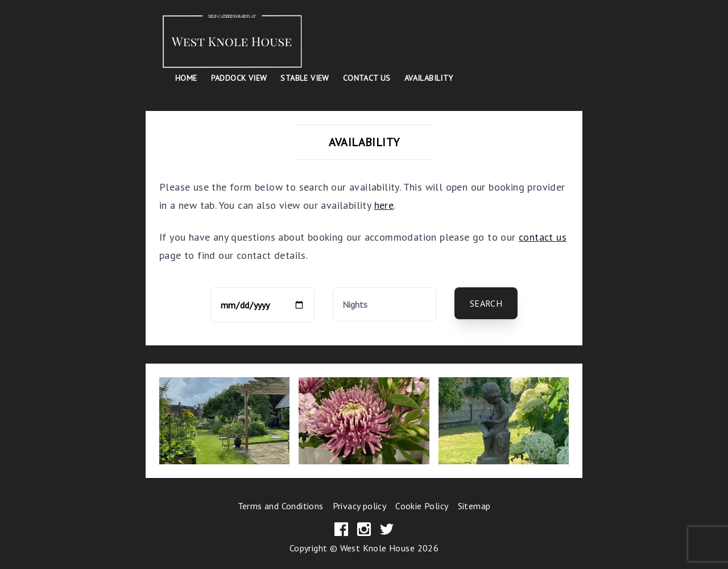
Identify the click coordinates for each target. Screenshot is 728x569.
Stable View (305, 78)
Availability (429, 78)
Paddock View (239, 78)
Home (186, 78)
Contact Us (367, 78)
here (384, 205)
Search (486, 303)
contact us (543, 237)
